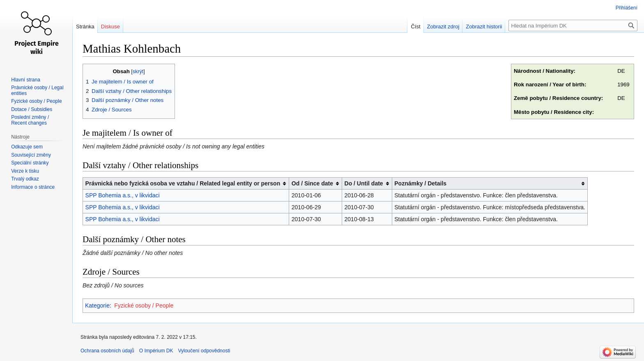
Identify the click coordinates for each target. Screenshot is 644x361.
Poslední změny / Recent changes (30, 120)
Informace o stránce (33, 187)
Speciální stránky (30, 163)
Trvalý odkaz (25, 179)
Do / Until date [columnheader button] (364, 183)
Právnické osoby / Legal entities (37, 90)
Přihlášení (627, 8)
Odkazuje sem (27, 147)
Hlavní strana (26, 80)
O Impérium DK (156, 351)
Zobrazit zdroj (443, 27)
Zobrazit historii (484, 27)
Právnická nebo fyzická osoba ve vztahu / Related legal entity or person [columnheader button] (183, 183)
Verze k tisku (25, 171)
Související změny (31, 155)
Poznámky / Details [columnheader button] (420, 183)
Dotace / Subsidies (32, 109)
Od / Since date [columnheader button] (312, 183)
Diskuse (110, 27)
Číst (415, 27)
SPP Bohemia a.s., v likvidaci (123, 195)
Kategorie (97, 305)
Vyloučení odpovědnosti (204, 351)
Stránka (85, 27)
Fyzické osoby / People (144, 305)
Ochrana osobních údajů (107, 351)
